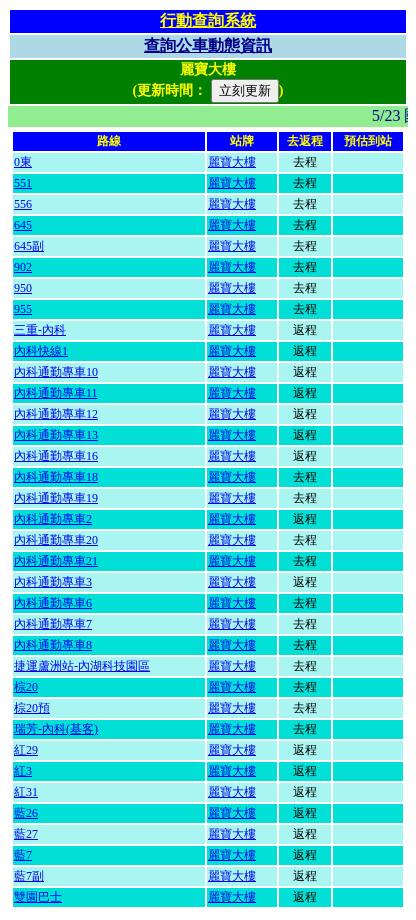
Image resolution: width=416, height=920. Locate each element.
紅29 (26, 750)
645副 (29, 246)
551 (23, 183)
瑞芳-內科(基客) (56, 729)
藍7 (23, 855)
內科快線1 (41, 351)
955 (23, 309)
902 (23, 267)
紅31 (26, 792)
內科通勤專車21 (56, 561)
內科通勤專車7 (53, 624)
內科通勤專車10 (56, 372)
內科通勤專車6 (53, 603)
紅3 (23, 771)
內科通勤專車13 (56, 435)
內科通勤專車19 (56, 498)
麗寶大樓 (232, 162)
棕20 (26, 687)
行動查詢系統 (208, 20)
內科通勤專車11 (56, 393)
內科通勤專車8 (53, 645)
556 (23, 204)
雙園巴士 (38, 897)
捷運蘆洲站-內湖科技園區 (82, 666)
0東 (23, 162)
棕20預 (32, 708)
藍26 (26, 813)
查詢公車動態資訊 (208, 45)
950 (23, 288)
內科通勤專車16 (56, 456)
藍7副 (29, 876)
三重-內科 (40, 330)
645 (23, 225)
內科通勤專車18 (56, 477)
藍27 (26, 834)
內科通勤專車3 (53, 582)
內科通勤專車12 (56, 414)
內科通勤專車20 (56, 540)
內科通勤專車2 (53, 519)
